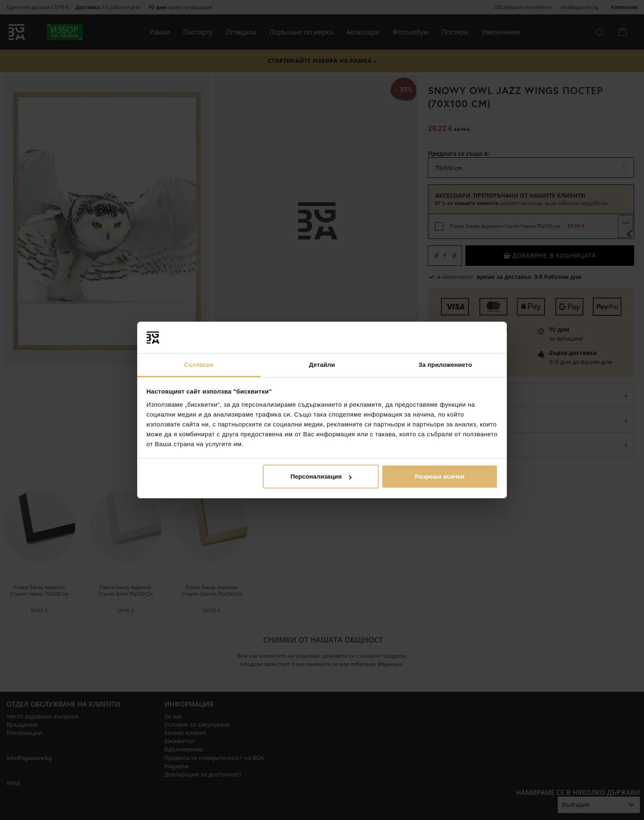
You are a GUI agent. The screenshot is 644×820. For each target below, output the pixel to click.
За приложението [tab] (445, 365)
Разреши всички (440, 476)
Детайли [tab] (322, 365)
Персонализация (321, 476)
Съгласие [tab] (199, 365)
